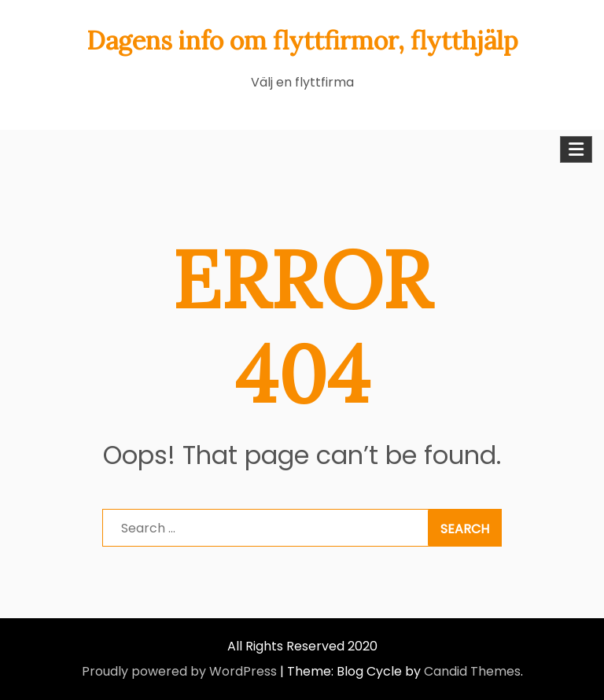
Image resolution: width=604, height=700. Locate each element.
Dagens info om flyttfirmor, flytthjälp (302, 41)
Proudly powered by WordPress (179, 671)
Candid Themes (472, 671)
